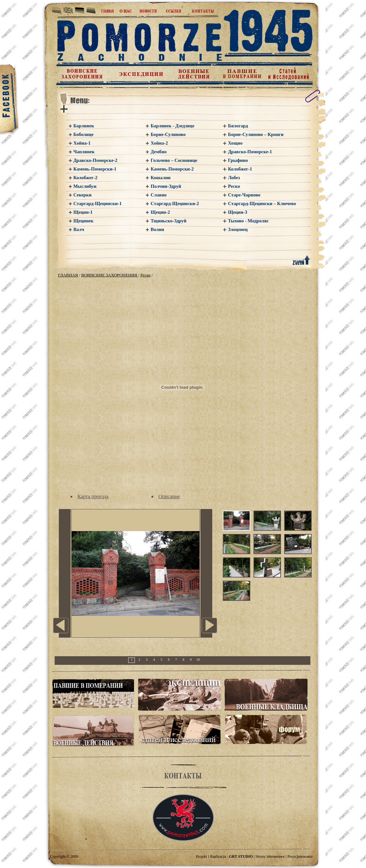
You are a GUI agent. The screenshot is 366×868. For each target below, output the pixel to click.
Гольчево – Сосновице (174, 160)
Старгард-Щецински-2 (175, 203)
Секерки (83, 195)
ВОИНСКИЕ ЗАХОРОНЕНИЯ (110, 275)
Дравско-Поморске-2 (96, 160)
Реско (234, 186)
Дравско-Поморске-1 (250, 152)
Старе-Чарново (244, 195)
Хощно (235, 143)
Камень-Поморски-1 (95, 169)
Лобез (234, 178)
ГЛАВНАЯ (68, 275)
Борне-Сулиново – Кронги (256, 134)
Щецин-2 (160, 212)
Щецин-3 (238, 212)
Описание (169, 496)
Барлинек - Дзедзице (172, 126)
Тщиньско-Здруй (168, 221)
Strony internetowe (270, 856)
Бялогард (238, 126)
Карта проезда (93, 496)
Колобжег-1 (240, 169)
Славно (159, 195)
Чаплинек (84, 152)
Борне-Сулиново (168, 134)
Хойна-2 (159, 143)
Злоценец (238, 229)
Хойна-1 (82, 143)
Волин (157, 229)
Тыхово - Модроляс (248, 221)
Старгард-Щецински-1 (98, 203)
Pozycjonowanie (300, 856)
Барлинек (84, 126)
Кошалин (160, 178)
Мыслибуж (85, 186)
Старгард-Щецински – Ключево (262, 203)
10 (198, 660)
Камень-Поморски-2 (172, 169)
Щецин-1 (83, 212)
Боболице (84, 134)
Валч (79, 229)
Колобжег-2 (86, 178)
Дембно (159, 152)
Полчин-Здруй (166, 186)
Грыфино (238, 160)
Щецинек (84, 221)
